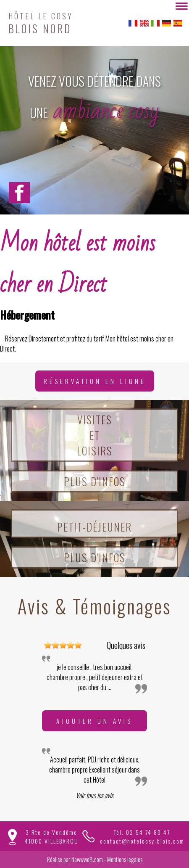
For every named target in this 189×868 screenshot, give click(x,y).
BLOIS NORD (41, 22)
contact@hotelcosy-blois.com (142, 841)
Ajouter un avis (94, 721)
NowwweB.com (87, 859)
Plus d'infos (95, 481)
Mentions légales (125, 859)
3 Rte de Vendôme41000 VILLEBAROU (52, 836)
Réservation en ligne (95, 381)
